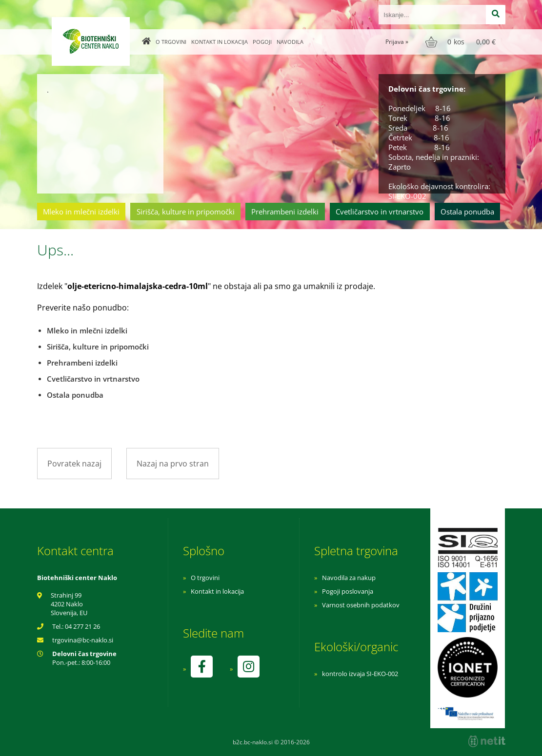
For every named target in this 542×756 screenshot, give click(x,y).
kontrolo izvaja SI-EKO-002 (360, 674)
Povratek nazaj (74, 464)
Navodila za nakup (349, 578)
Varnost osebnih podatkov (361, 605)
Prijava (397, 42)
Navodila (290, 42)
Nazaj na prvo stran (173, 464)
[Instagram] (248, 667)
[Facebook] (201, 667)
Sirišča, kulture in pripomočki (186, 212)
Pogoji (262, 42)
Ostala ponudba (467, 212)
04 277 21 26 (82, 626)
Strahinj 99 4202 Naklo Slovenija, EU (69, 604)
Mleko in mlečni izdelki (81, 212)
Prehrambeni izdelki (285, 212)
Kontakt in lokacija (220, 42)
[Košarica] (462, 42)
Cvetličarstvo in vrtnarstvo (380, 212)
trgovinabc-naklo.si (83, 640)
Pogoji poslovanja (348, 591)
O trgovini (171, 42)
